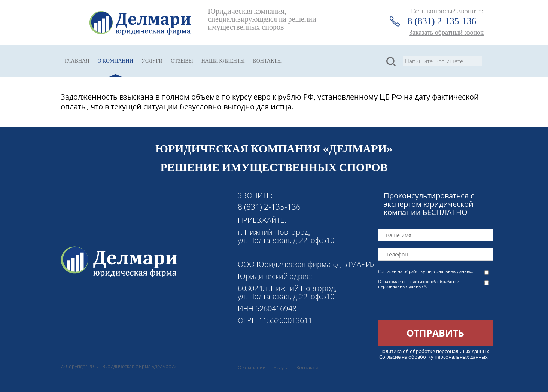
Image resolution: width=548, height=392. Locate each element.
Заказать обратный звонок (446, 33)
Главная (77, 61)
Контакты (267, 61)
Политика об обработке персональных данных (434, 351)
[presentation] (435, 305)
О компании (115, 61)
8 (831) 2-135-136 (442, 21)
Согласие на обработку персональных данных (433, 357)
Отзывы (182, 61)
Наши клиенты (223, 61)
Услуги (152, 61)
